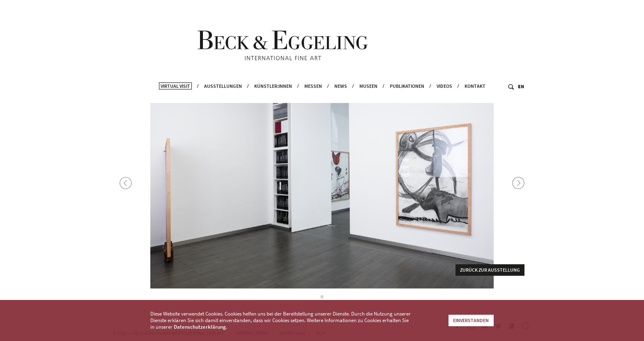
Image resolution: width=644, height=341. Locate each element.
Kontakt (475, 95)
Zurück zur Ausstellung (490, 271)
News (341, 95)
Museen (368, 95)
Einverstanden (471, 320)
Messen (313, 95)
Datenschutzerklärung (200, 327)
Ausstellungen (223, 95)
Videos (444, 95)
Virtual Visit (175, 95)
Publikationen (407, 95)
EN (521, 95)
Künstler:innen (273, 95)
